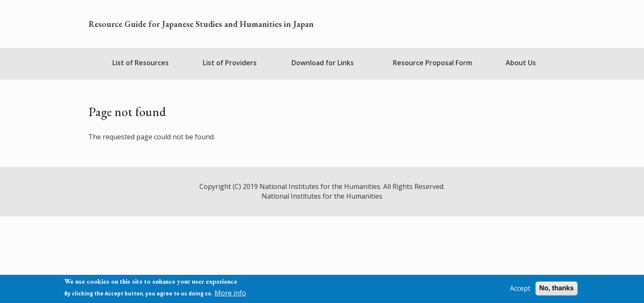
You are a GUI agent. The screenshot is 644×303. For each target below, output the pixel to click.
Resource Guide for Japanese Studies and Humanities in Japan (201, 24)
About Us (521, 63)
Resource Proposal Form (432, 63)
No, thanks (557, 290)
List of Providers (230, 63)
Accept (520, 290)
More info (230, 295)
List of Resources (140, 63)
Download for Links (323, 63)
